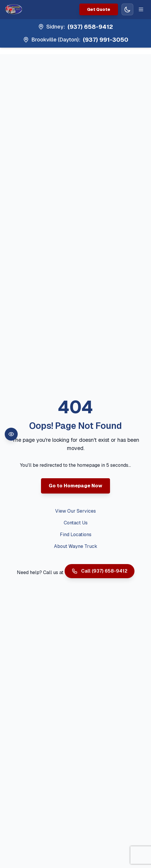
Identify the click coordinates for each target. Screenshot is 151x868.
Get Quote (99, 9)
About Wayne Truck (76, 546)
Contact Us (76, 523)
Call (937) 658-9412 (100, 571)
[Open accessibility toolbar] (11, 434)
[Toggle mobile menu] (141, 9)
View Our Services (75, 511)
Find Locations (76, 535)
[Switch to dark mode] (127, 9)
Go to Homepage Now (75, 486)
